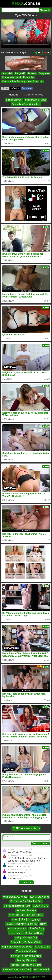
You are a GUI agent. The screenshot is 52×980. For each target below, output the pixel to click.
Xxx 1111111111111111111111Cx (26, 915)
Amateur (32, 73)
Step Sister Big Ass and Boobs (17, 947)
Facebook (27, 88)
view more (26, 882)
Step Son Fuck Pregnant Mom (26, 956)
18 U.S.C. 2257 (38, 977)
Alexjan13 (20, 73)
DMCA (25, 977)
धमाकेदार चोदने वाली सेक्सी (26, 938)
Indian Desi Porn (14, 100)
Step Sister (33, 81)
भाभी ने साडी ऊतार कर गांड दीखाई (17, 969)
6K (38, 53)
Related (14, 95)
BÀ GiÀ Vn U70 (40, 906)
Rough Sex (29, 77)
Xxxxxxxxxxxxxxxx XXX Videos (26, 965)
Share (5, 88)
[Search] (20, 10)
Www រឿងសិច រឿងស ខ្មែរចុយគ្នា (26, 920)
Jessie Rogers (16, 933)
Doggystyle (44, 73)
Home (10, 977)
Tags (17, 977)
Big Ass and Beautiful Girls (17, 906)
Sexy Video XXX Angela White (26, 942)
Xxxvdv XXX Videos (26, 951)
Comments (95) (33, 95)
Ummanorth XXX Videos (15, 897)
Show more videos (26, 828)
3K (47, 53)
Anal (19, 77)
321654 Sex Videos (39, 897)
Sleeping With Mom (26, 960)
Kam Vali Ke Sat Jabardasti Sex (26, 901)
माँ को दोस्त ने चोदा (37, 928)
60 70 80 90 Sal (42, 947)
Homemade (8, 77)
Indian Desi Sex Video (35, 100)
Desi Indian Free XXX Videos (26, 104)
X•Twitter (15, 88)
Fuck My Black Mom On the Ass (22, 924)
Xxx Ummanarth (42, 969)
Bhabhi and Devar (34, 933)
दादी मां (43, 924)
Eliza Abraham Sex (17, 928)
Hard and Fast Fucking (14, 81)
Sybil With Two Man (26, 910)
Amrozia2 (7, 73)
